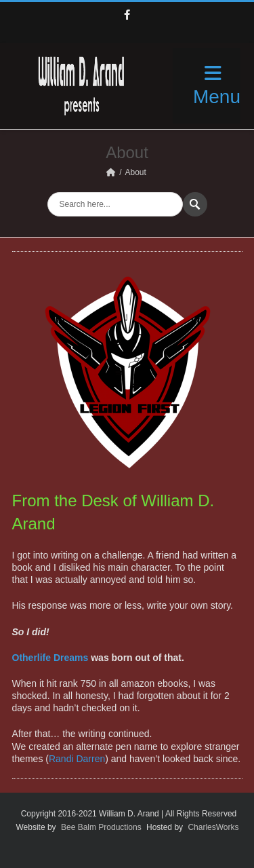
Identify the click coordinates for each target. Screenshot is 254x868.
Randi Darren (77, 759)
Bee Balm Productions (101, 827)
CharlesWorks (213, 827)
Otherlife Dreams (50, 658)
